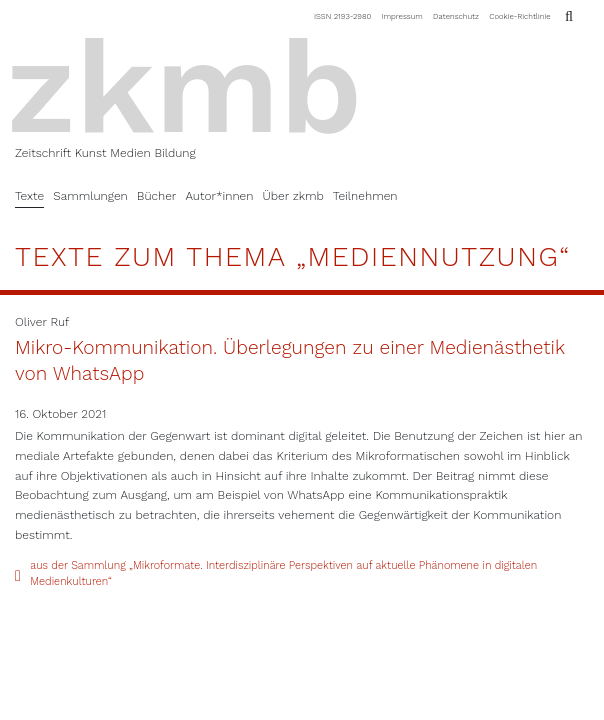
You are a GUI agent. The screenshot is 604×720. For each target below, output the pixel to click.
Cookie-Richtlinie (519, 16)
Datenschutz (456, 16)
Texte (29, 196)
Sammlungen (90, 196)
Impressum (402, 16)
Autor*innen (219, 196)
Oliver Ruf (42, 322)
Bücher (157, 196)
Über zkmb (292, 196)
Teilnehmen (365, 196)
